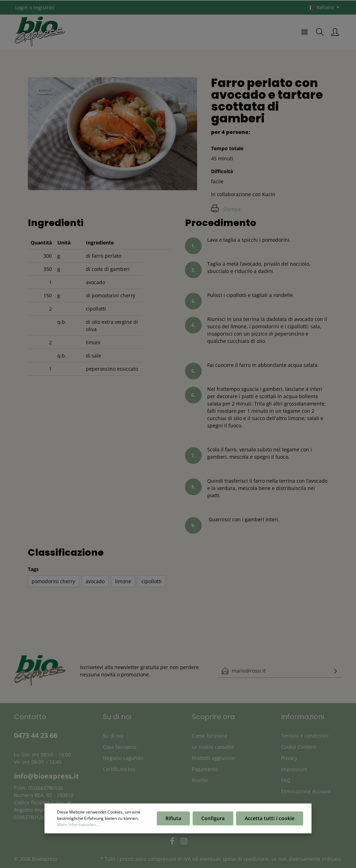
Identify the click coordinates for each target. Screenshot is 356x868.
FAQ (286, 780)
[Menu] (305, 32)
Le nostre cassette (213, 747)
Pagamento (205, 769)
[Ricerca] (320, 32)
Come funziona (209, 736)
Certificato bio (119, 769)
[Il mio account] (335, 32)
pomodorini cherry (53, 581)
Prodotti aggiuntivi (213, 758)
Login (22, 7)
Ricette (200, 780)
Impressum (294, 769)
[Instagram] (184, 843)
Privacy (289, 758)
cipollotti (152, 581)
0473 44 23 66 (36, 735)
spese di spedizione (246, 859)
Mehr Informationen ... (79, 826)
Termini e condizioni (305, 736)
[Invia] (335, 671)
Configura (213, 820)
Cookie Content (298, 747)
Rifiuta (173, 820)
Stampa (226, 209)
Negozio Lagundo (123, 758)
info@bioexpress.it (46, 776)
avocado (95, 581)
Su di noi (113, 736)
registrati (44, 7)
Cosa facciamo (120, 747)
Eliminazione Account (306, 791)
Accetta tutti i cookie (270, 820)
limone (123, 581)
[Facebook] (173, 843)
